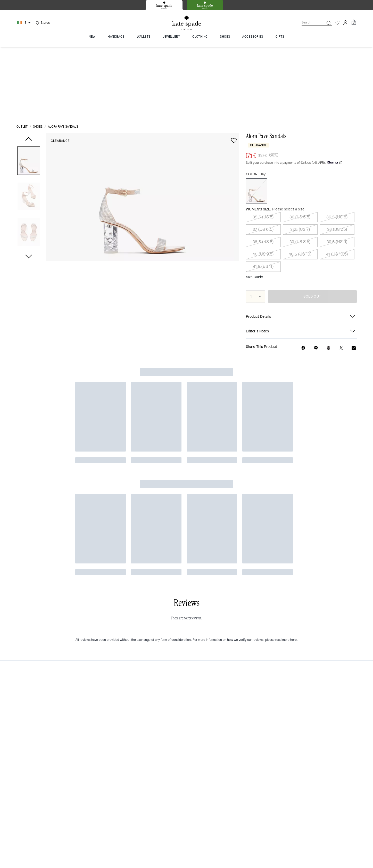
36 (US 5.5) (300, 145)
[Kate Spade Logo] (187, 23)
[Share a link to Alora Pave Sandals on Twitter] (341, 276)
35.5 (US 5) (263, 145)
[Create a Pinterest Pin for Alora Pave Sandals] (329, 276)
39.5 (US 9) (337, 170)
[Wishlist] (337, 23)
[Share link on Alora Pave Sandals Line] (316, 276)
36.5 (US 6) (337, 145)
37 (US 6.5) (263, 157)
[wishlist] (234, 68)
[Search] (309, 23)
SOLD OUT (312, 224)
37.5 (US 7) (300, 157)
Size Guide (254, 205)
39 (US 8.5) (300, 170)
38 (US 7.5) (337, 157)
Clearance (60, 69)
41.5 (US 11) (263, 195)
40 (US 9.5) (263, 182)
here (293, 331)
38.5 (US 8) (263, 170)
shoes (38, 55)
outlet (22, 55)
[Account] (345, 23)
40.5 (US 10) (300, 182)
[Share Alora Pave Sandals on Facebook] (303, 276)
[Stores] (42, 23)
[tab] (164, 5)
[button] (29, 90)
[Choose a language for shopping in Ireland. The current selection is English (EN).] (24, 23)
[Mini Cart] (354, 22)
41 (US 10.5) (337, 182)
